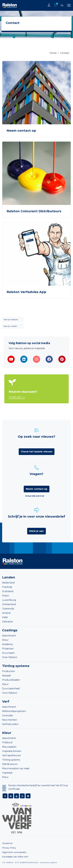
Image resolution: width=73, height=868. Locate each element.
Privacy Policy (9, 848)
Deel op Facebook (11, 319)
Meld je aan (36, 531)
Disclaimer (7, 843)
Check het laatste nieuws (37, 452)
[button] (17, 397)
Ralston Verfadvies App (26, 292)
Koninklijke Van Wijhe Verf (15, 857)
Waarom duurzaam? (23, 392)
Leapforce (53, 863)
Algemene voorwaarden (14, 852)
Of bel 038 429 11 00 (35, 496)
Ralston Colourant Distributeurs (34, 211)
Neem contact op (21, 131)
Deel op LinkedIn (10, 326)
